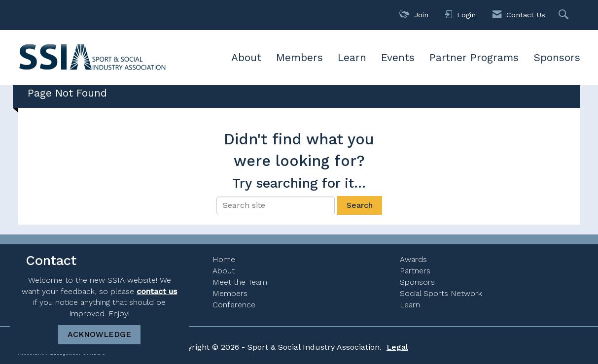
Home (224, 259)
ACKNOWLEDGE (99, 334)
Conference (234, 305)
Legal (397, 347)
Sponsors (557, 57)
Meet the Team (240, 282)
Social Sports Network (441, 293)
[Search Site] (565, 15)
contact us (157, 291)
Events (398, 57)
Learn (352, 57)
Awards (413, 259)
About (246, 57)
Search (360, 205)
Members (299, 57)
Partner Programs (474, 57)
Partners (415, 271)
